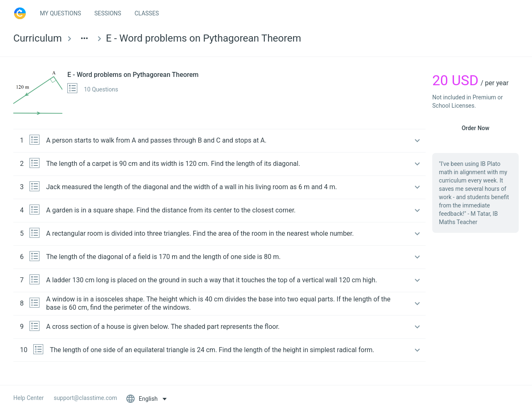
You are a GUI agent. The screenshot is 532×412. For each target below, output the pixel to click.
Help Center (28, 398)
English (142, 399)
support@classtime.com (85, 398)
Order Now (476, 128)
